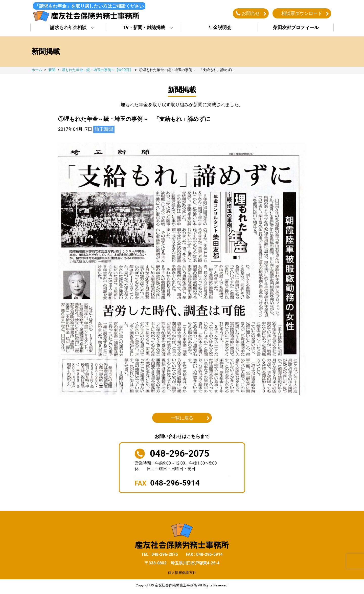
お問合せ (251, 14)
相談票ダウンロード (302, 14)
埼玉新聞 (104, 130)
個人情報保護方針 (182, 573)
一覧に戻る (182, 418)
